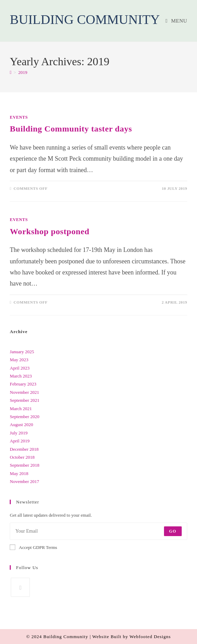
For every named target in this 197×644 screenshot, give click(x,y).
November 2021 (24, 392)
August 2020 (21, 425)
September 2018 (24, 465)
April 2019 (20, 441)
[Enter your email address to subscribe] (98, 531)
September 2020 (24, 417)
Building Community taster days (71, 129)
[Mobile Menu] (176, 21)
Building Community (85, 19)
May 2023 (19, 360)
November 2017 (24, 481)
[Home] (11, 72)
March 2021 (21, 409)
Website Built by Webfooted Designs (132, 637)
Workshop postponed (50, 231)
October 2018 (22, 457)
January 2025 (22, 352)
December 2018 (24, 449)
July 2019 (19, 433)
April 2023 (20, 368)
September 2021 (24, 400)
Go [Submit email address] (173, 531)
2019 (23, 72)
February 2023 (23, 384)
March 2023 (21, 376)
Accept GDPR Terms (33, 547)
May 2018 (19, 473)
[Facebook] (20, 587)
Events (19, 117)
